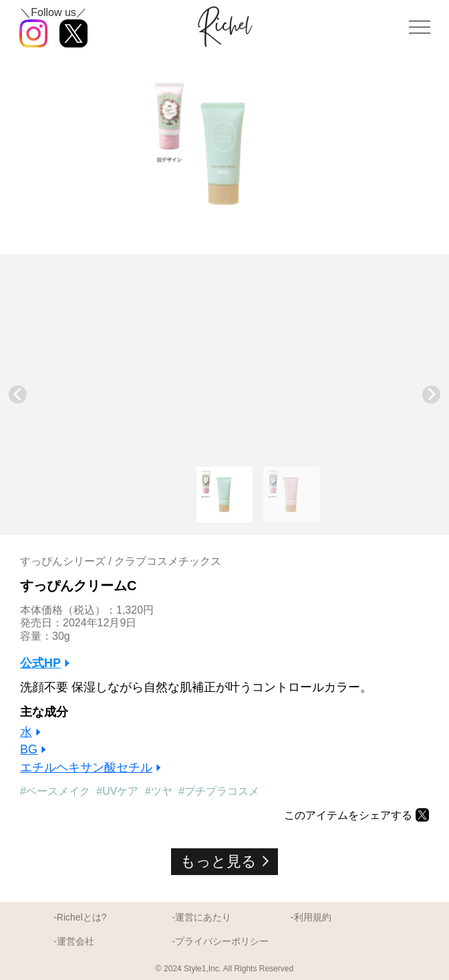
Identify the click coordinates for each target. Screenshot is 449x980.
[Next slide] (431, 395)
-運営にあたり (202, 917)
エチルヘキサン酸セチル (86, 767)
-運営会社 (74, 941)
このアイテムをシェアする (348, 815)
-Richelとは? (80, 917)
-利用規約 (311, 917)
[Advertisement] (224, 364)
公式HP (40, 663)
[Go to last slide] (18, 395)
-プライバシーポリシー (221, 941)
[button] (224, 495)
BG (29, 749)
